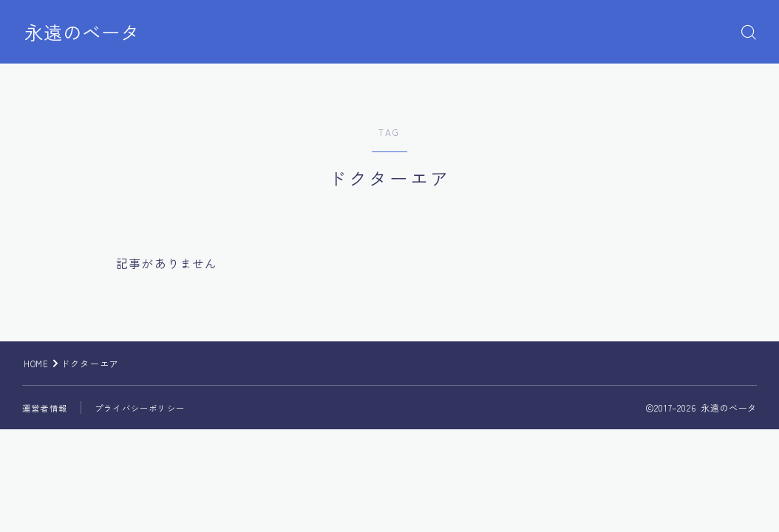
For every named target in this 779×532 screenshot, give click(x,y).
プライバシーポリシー (147, 407)
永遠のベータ (86, 33)
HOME (37, 363)
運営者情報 (47, 407)
